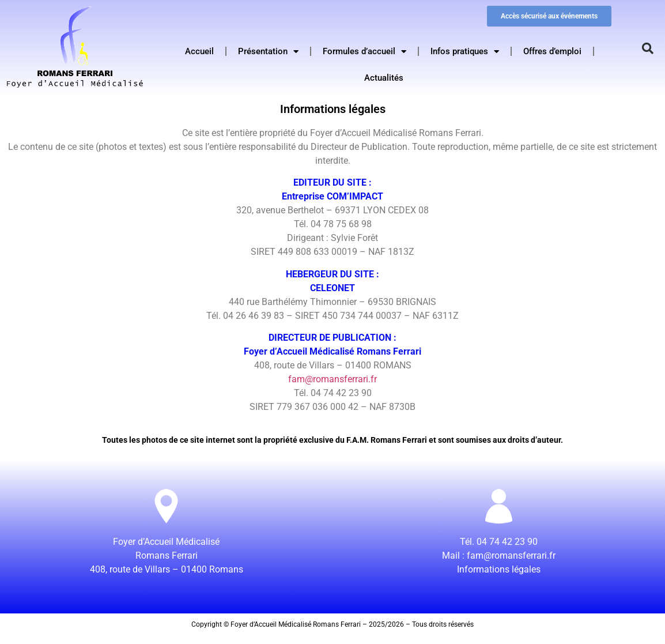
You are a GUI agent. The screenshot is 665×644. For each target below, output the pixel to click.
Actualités (384, 78)
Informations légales (499, 569)
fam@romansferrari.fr (332, 379)
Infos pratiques (465, 52)
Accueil (199, 51)
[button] (648, 48)
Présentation (268, 52)
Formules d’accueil (364, 52)
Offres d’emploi (552, 51)
